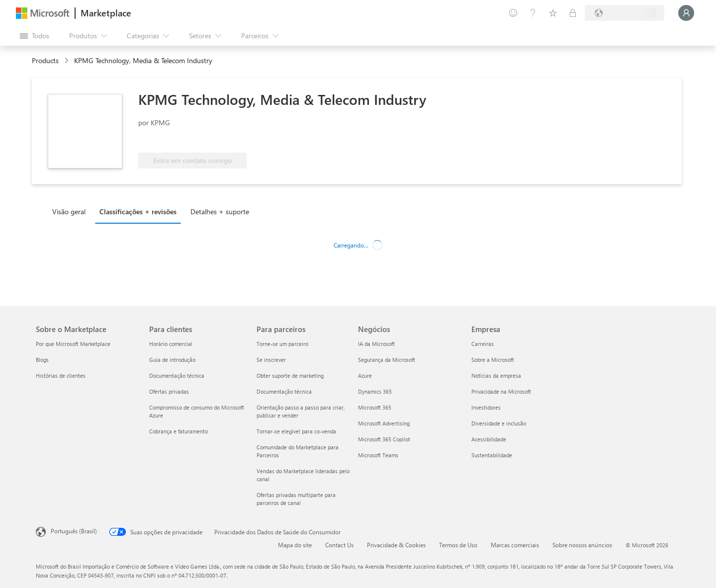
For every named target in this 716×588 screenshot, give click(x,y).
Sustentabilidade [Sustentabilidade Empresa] (492, 455)
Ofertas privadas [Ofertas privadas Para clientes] (169, 391)
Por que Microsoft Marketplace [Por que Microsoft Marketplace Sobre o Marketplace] (73, 344)
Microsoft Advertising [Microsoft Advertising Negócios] (384, 423)
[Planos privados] (573, 13)
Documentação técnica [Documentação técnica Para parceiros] (284, 391)
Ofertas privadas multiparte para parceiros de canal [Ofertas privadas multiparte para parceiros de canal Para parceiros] (296, 499)
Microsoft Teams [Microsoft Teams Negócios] (378, 455)
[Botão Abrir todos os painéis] (35, 36)
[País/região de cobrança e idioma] (625, 13)
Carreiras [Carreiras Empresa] (483, 344)
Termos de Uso (458, 545)
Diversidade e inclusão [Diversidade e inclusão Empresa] (499, 423)
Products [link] (45, 60)
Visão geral (69, 211)
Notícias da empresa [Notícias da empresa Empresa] (496, 376)
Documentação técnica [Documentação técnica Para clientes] (177, 376)
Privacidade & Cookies (396, 545)
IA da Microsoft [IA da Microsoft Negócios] (376, 344)
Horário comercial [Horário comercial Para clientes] (171, 344)
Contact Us (339, 545)
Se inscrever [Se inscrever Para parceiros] (271, 360)
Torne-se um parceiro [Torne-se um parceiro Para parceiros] (282, 344)
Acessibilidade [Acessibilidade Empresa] (489, 439)
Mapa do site (295, 545)
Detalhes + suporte (220, 211)
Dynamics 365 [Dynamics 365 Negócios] (375, 391)
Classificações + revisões (138, 211)
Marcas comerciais (515, 545)
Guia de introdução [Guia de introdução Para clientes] (172, 360)
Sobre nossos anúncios (582, 545)
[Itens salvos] (553, 13)
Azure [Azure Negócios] (365, 376)
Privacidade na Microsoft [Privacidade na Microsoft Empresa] (501, 391)
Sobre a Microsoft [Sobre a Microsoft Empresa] (493, 360)
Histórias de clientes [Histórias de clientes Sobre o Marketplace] (61, 376)
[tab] (71, 211)
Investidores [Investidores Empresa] (486, 407)
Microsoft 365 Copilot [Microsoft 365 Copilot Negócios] (384, 439)
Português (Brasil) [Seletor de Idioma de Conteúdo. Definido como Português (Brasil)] (74, 531)
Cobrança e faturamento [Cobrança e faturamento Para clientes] (179, 431)
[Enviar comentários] (513, 13)
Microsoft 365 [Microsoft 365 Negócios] (375, 407)
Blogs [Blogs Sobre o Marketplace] (42, 360)
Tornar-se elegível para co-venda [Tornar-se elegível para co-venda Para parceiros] (296, 431)
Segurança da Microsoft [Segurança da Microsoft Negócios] (387, 360)
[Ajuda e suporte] (533, 13)
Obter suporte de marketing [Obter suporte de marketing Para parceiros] (290, 376)
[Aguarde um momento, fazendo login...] (686, 13)
